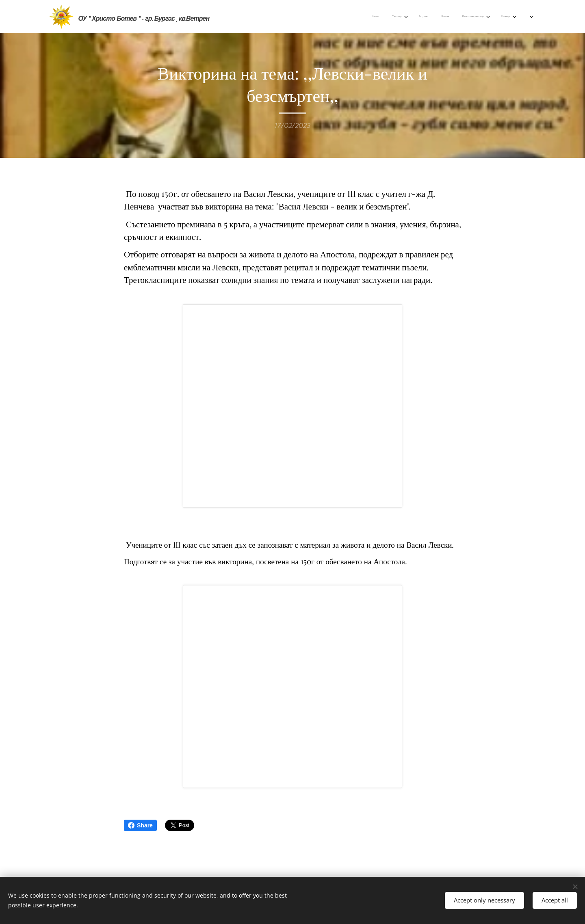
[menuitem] (323, 17)
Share (140, 825)
